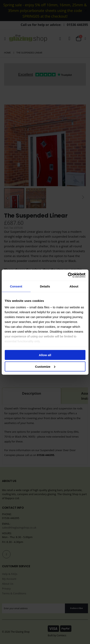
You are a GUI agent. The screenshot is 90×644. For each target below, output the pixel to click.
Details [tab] (45, 286)
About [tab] (74, 286)
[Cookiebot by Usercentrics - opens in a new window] (68, 275)
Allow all (45, 355)
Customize (45, 366)
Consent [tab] (16, 286)
